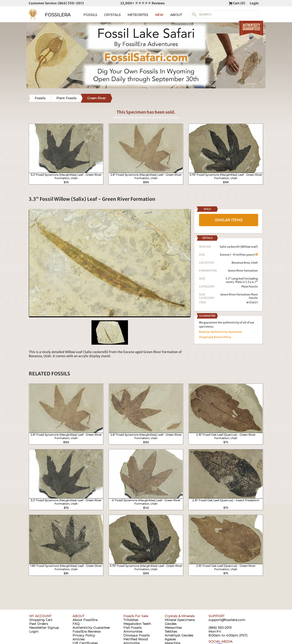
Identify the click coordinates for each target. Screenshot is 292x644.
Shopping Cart (41, 620)
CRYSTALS (112, 15)
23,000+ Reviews (142, 3)
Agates (170, 639)
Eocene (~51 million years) (239, 255)
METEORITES (138, 15)
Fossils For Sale (136, 616)
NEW (159, 15)
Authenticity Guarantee (91, 628)
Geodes (171, 624)
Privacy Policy (84, 635)
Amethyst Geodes (179, 635)
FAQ (76, 624)
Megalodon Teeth (137, 624)
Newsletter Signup (44, 628)
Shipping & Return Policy (215, 337)
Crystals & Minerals (180, 616)
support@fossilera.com (227, 620)
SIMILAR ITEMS (229, 220)
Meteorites (173, 628)
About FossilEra (85, 620)
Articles (79, 639)
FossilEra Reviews (87, 631)
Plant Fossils (250, 286)
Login (254, 3)
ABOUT (176, 15)
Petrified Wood (136, 639)
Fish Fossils (133, 628)
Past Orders (39, 624)
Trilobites (131, 620)
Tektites (171, 631)
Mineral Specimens (180, 620)
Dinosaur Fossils (137, 635)
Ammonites (133, 631)
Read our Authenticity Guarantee (220, 332)
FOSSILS (90, 15)
